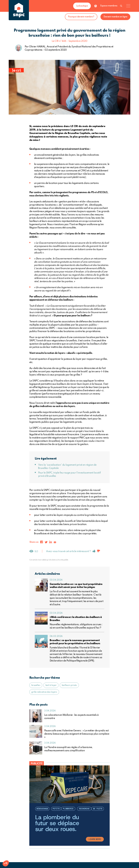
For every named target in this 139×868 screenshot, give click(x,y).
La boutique (82, 6)
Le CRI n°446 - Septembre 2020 (69, 41)
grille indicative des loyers (44, 692)
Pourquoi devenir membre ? (81, 17)
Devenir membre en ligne (115, 17)
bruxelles (36, 685)
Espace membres (109, 6)
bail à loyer (51, 685)
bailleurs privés (69, 685)
